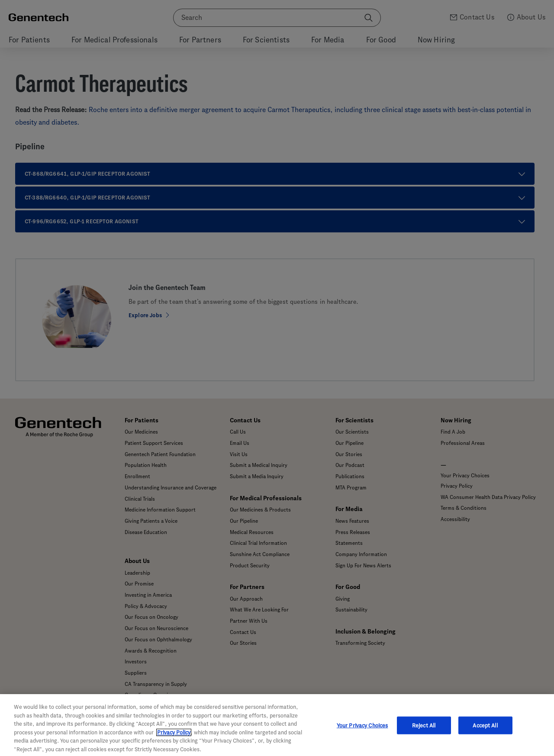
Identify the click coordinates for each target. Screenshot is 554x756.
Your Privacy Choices (362, 732)
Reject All (424, 732)
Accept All (485, 732)
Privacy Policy (174, 740)
